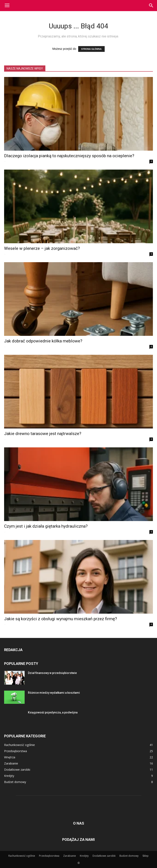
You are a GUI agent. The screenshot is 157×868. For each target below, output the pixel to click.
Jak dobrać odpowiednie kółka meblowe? (43, 341)
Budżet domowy (129, 856)
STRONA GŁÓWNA (91, 49)
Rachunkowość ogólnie (22, 856)
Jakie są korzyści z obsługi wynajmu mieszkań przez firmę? (61, 619)
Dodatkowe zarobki (104, 856)
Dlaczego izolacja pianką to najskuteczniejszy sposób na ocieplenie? (69, 156)
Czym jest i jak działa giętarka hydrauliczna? (46, 526)
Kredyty (84, 856)
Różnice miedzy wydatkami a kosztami (54, 693)
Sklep (146, 856)
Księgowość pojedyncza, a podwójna (53, 712)
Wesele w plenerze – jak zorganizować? (42, 248)
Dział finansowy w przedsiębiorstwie (52, 673)
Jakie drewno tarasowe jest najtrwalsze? (43, 434)
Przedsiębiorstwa (49, 856)
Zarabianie (70, 856)
